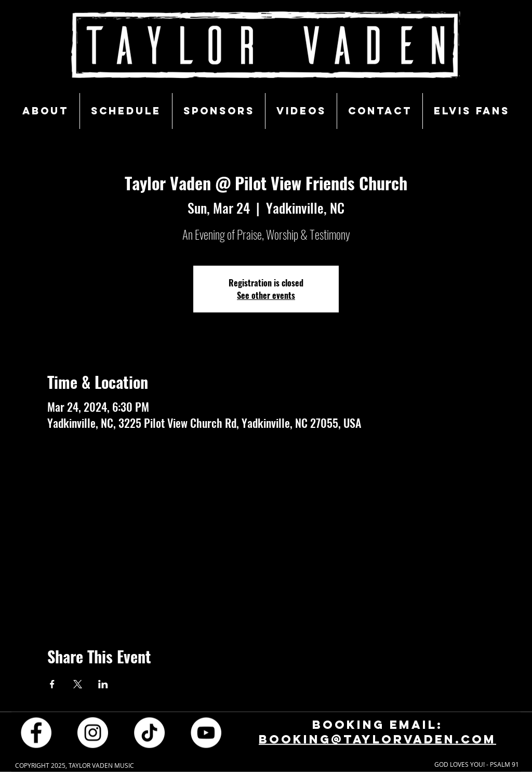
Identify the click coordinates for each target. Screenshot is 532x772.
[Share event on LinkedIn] (103, 684)
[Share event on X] (78, 684)
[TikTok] (149, 732)
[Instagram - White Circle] (93, 732)
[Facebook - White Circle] (36, 732)
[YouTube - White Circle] (206, 732)
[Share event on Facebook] (52, 684)
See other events (266, 295)
